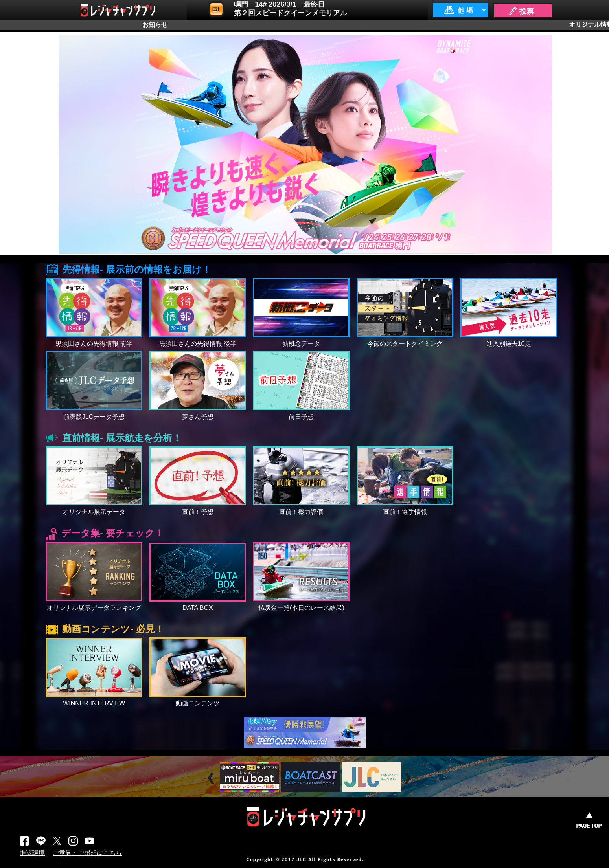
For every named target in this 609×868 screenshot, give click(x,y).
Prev (212, 778)
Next (408, 778)
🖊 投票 (521, 11)
